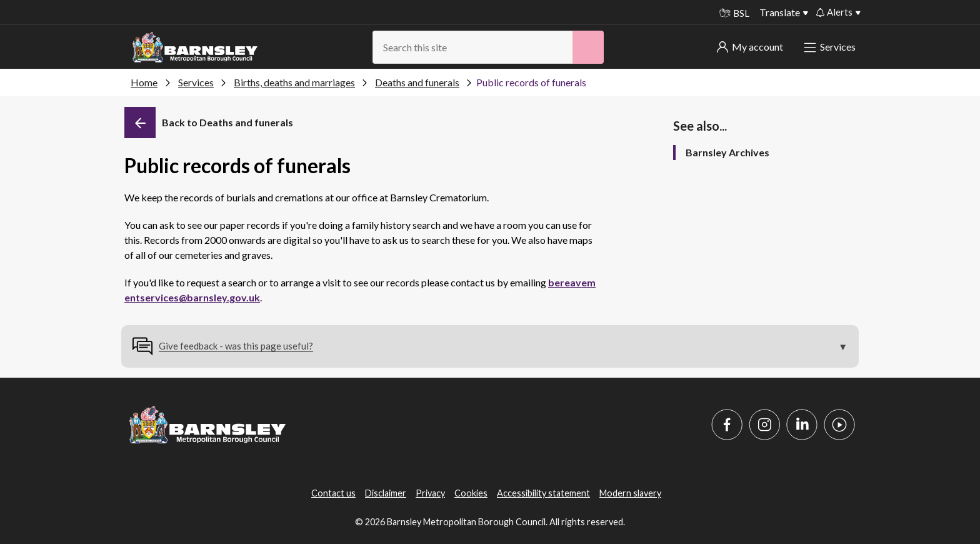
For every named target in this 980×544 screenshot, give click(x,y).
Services (831, 47)
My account (750, 47)
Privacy (430, 493)
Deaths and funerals (417, 82)
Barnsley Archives (727, 152)
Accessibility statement (543, 493)
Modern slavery (630, 493)
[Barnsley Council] (195, 48)
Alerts (834, 12)
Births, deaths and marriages (294, 82)
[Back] (209, 123)
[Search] (588, 47)
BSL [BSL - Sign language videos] (734, 13)
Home (144, 82)
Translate (780, 12)
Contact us (333, 493)
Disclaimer (386, 493)
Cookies (471, 493)
